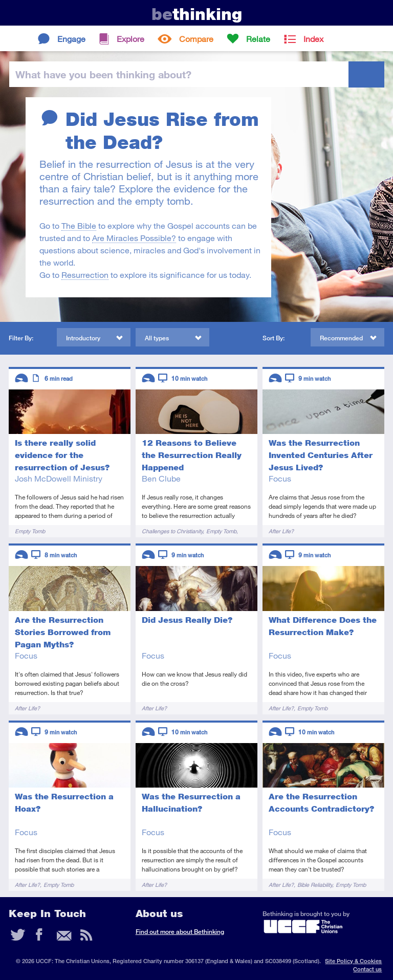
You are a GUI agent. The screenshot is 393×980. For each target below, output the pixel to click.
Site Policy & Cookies (353, 961)
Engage (71, 39)
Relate (258, 39)
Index (313, 39)
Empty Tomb (30, 531)
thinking (197, 14)
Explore (130, 39)
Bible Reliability (315, 885)
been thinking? (103, 74)
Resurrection (85, 275)
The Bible (79, 225)
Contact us (367, 969)
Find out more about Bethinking (180, 932)
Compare (196, 39)
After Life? (281, 531)
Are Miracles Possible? (134, 238)
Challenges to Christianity (172, 531)
